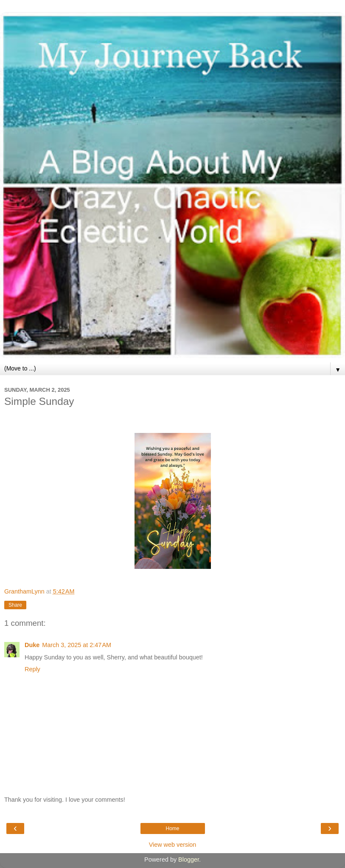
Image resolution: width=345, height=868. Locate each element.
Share (15, 605)
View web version (173, 845)
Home (172, 828)
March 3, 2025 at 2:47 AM (77, 645)
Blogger (189, 860)
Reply (32, 669)
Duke (32, 645)
